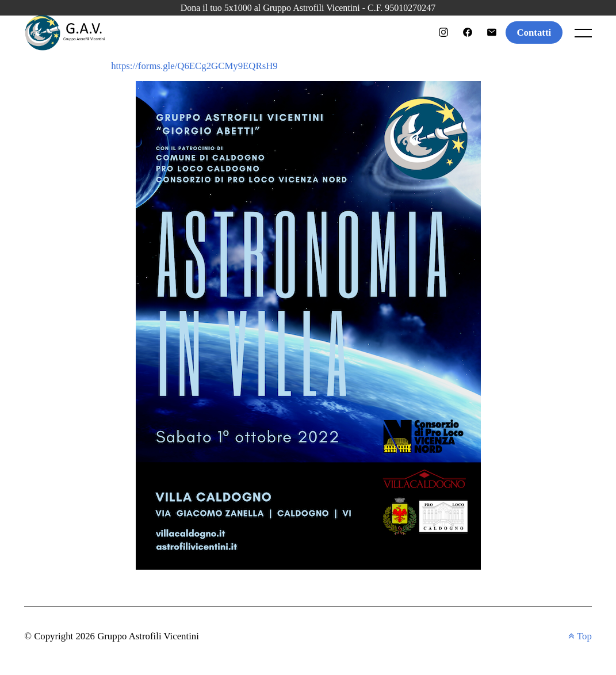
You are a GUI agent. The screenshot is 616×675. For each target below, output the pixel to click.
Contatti (534, 33)
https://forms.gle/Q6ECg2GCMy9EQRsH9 (194, 66)
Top (580, 636)
